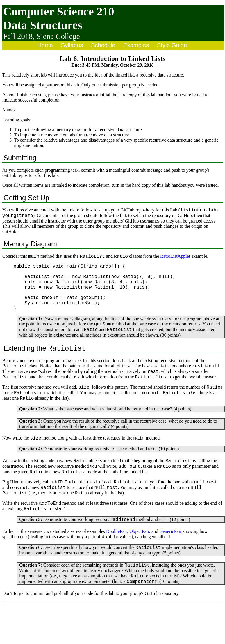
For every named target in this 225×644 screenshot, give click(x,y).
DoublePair (117, 562)
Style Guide (172, 45)
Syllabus (72, 45)
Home (45, 45)
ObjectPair (139, 562)
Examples (136, 45)
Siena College (58, 36)
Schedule (103, 45)
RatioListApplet (175, 259)
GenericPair (170, 562)
